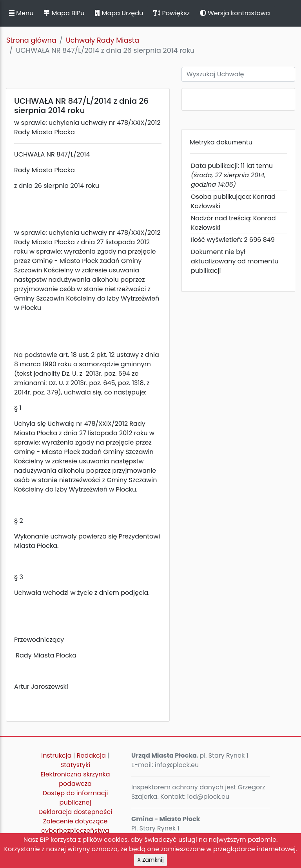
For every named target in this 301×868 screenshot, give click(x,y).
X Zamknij (151, 860)
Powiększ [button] (171, 13)
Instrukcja (56, 755)
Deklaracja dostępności (75, 812)
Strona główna (31, 40)
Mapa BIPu (64, 13)
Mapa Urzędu (119, 13)
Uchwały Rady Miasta (102, 40)
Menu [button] (21, 13)
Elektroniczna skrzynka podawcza (75, 779)
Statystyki (75, 765)
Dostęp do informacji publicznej (75, 798)
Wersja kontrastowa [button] (235, 13)
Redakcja (91, 755)
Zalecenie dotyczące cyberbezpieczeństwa (75, 826)
